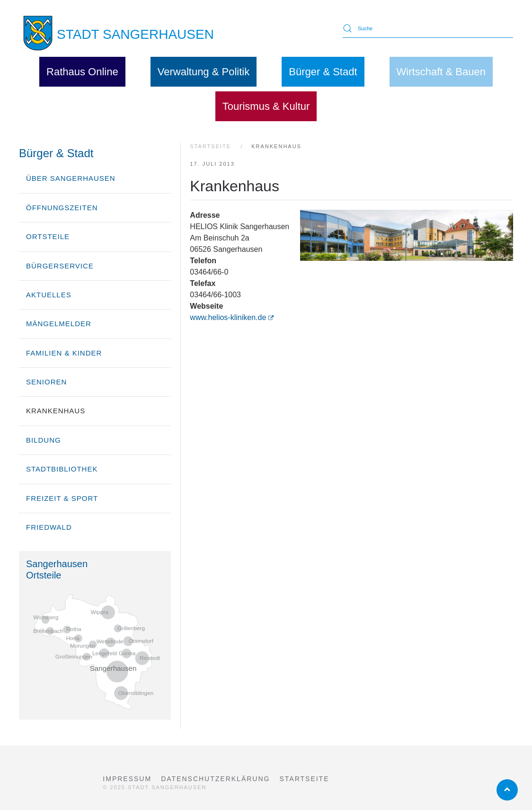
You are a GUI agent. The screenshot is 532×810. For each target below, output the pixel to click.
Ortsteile (48, 236)
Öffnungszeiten (62, 208)
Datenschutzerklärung (215, 779)
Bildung (44, 440)
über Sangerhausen (71, 178)
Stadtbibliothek (62, 469)
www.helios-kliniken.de (232, 317)
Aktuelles (49, 295)
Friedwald (49, 527)
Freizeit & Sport (62, 498)
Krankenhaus (56, 411)
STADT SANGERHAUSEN (135, 34)
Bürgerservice (60, 266)
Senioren (46, 382)
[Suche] (428, 28)
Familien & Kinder (64, 353)
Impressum (127, 779)
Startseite (304, 779)
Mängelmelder (59, 324)
